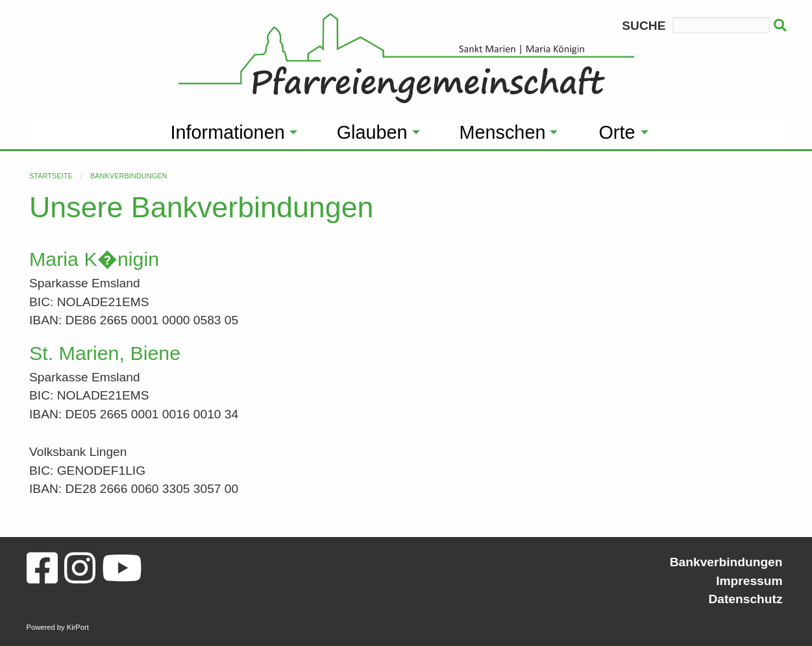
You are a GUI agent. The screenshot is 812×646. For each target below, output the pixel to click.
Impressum (749, 581)
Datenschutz (745, 599)
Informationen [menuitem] (228, 132)
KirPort (78, 627)
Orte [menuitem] (617, 132)
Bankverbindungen (129, 176)
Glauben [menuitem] (372, 132)
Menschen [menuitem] (503, 132)
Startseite (51, 176)
